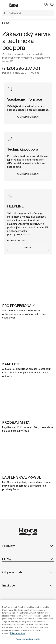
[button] (6, 14)
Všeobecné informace (25, 99)
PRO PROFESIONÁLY (19, 306)
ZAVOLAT (28, 248)
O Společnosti (28, 572)
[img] (28, 284)
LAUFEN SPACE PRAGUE (22, 477)
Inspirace (28, 585)
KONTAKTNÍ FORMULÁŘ (28, 117)
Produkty (28, 546)
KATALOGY (11, 364)
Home (6, 23)
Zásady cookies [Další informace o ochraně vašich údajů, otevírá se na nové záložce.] (17, 636)
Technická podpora (23, 149)
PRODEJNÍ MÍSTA (16, 422)
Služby (28, 559)
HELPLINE (15, 206)
